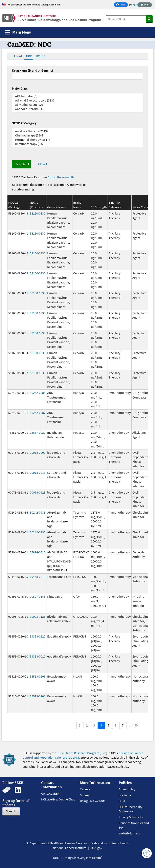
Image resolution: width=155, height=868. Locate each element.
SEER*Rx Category (24, 123)
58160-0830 (38, 213)
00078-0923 (38, 492)
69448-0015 (38, 577)
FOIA (122, 801)
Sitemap (86, 795)
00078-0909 (38, 453)
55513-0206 (38, 676)
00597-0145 (38, 596)
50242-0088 (38, 393)
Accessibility (127, 789)
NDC (29, 56)
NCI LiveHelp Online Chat (58, 799)
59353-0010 (38, 656)
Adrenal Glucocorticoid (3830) (77, 100)
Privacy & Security (131, 817)
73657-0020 (38, 432)
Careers (85, 789)
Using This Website (93, 801)
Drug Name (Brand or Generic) (32, 70)
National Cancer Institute (70, 848)
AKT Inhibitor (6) (77, 96)
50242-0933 (38, 512)
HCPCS (41, 56)
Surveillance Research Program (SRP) (82, 753)
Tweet (133, 5)
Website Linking (129, 833)
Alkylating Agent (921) (77, 105)
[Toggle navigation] (18, 32)
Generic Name (57, 207)
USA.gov (96, 848)
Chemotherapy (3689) (77, 135)
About (18, 56)
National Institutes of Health (110, 843)
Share (122, 5)
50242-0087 (38, 413)
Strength (101, 207)
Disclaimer (126, 795)
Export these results (61, 177)
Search (20, 164)
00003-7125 (38, 616)
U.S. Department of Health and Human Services (55, 843)
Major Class (20, 88)
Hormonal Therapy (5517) (77, 140)
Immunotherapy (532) (77, 144)
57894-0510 (38, 552)
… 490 (133, 725)
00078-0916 (38, 473)
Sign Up (11, 811)
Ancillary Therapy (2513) (77, 131)
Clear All (44, 164)
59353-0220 (38, 636)
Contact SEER (50, 793)
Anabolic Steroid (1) (77, 109)
